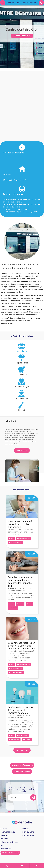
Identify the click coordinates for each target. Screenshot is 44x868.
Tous (12, 539)
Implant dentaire (23, 736)
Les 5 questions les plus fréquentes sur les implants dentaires (21, 710)
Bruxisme (21, 604)
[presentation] (22, 348)
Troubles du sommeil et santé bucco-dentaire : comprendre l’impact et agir (20, 582)
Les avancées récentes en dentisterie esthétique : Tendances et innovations (22, 646)
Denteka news (28, 832)
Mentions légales (6, 849)
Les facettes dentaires (17, 672)
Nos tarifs (5, 835)
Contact (7, 866)
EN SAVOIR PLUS (22, 750)
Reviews (26, 829)
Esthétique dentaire (16, 542)
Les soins (4, 839)
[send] (33, 797)
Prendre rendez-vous (22, 36)
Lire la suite (22, 450)
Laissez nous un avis (22, 771)
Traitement (14, 608)
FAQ (2, 845)
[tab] (22, 348)
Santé (30, 604)
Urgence (37, 866)
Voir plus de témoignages (22, 765)
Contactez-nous (8, 832)
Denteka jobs (28, 835)
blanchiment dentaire (24, 539)
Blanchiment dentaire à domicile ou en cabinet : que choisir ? (20, 524)
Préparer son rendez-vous (9, 842)
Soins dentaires (15, 740)
